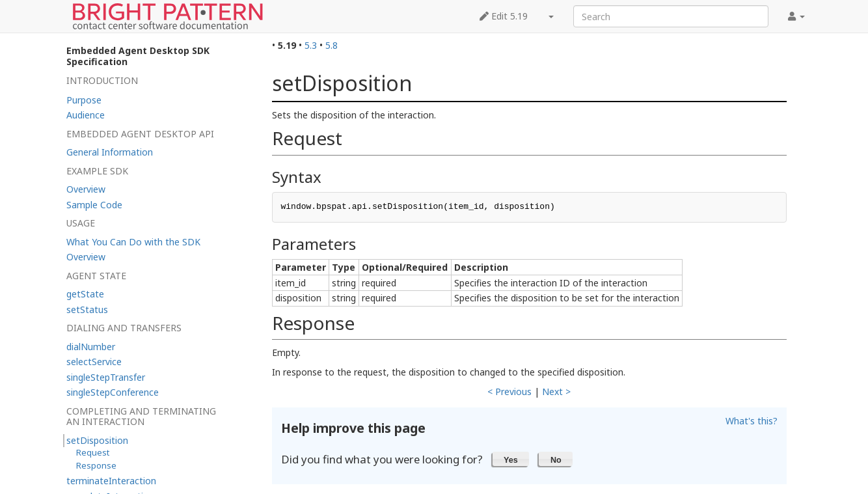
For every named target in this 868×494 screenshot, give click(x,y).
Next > (556, 391)
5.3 (311, 45)
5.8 (332, 45)
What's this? (752, 421)
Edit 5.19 (504, 16)
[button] (511, 459)
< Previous (509, 391)
